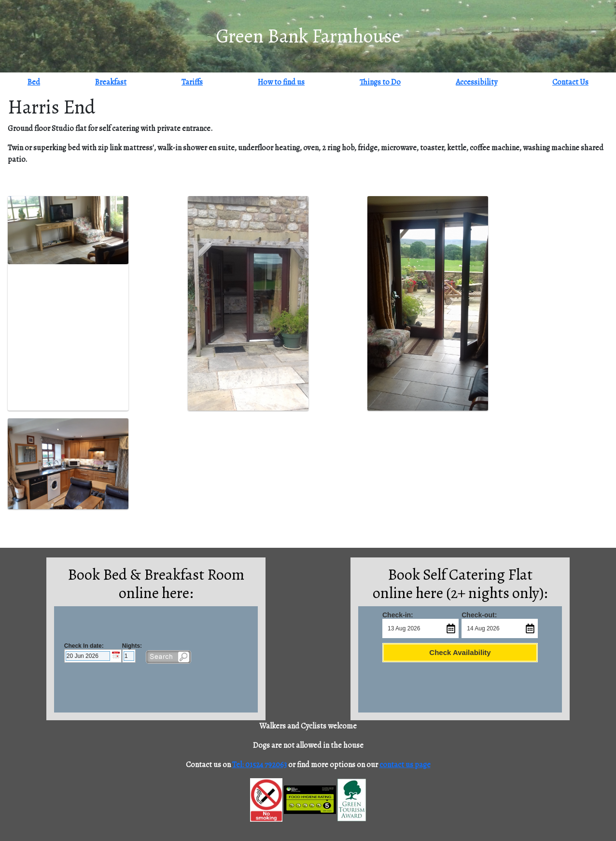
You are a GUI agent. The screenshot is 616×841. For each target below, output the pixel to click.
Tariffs (192, 82)
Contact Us (570, 82)
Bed (34, 82)
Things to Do (380, 82)
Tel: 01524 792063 (259, 765)
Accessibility (476, 82)
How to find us (281, 82)
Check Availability (460, 652)
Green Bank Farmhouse (308, 36)
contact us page (405, 765)
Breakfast (111, 82)
